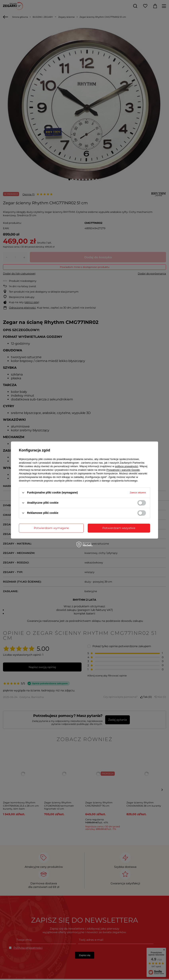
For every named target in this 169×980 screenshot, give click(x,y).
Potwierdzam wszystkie (119, 528)
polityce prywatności (126, 466)
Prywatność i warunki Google (123, 470)
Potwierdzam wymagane (51, 528)
